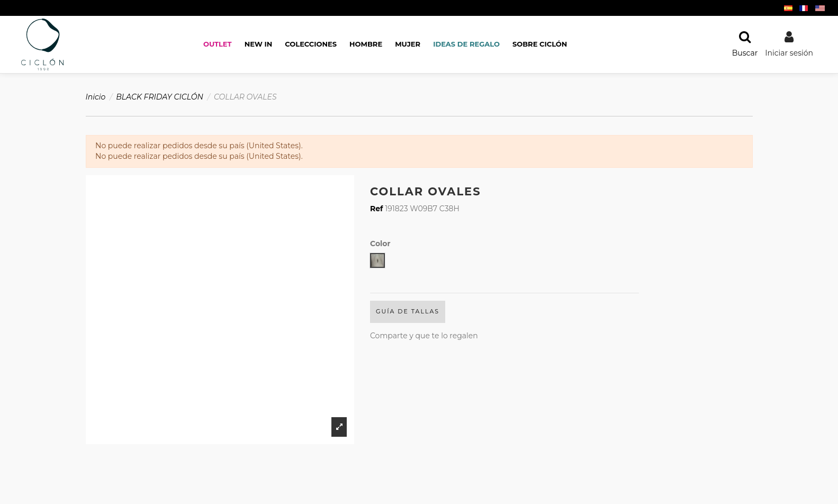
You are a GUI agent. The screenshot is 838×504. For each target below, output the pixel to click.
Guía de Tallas (408, 311)
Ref (377, 209)
